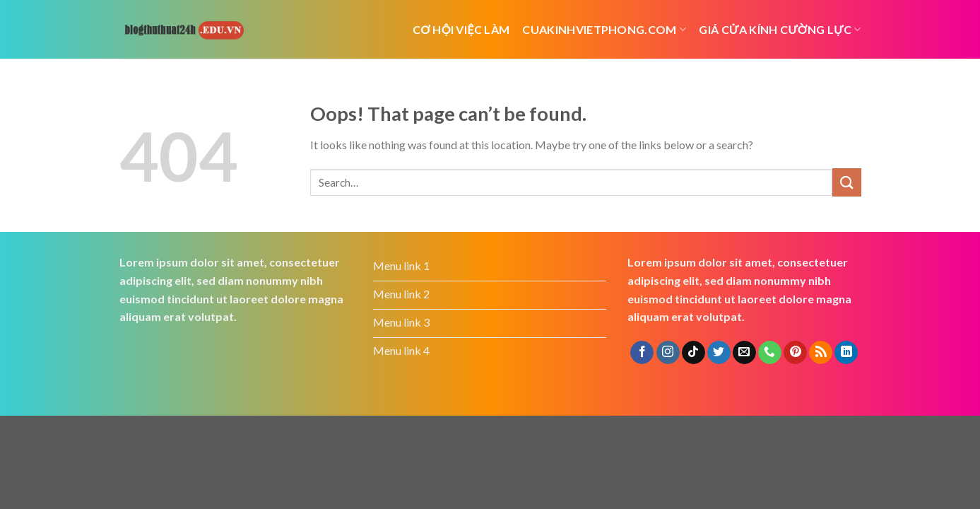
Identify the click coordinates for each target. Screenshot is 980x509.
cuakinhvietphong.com (604, 29)
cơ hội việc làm (461, 29)
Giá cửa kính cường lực (780, 29)
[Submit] (846, 182)
